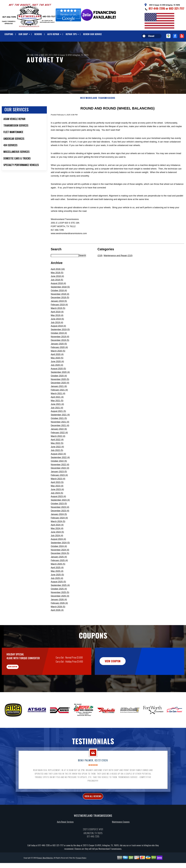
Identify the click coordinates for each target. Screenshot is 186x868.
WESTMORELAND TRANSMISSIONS (98, 110)
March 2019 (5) (58, 320)
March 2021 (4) (58, 405)
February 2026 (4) (59, 615)
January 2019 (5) (59, 313)
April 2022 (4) (57, 451)
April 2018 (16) (58, 281)
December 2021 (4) (60, 437)
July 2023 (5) (57, 505)
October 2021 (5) (59, 430)
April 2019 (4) (57, 323)
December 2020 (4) (60, 394)
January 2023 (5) (59, 483)
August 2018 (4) (58, 295)
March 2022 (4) (58, 448)
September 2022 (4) (60, 469)
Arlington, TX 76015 (80, 55)
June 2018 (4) (57, 288)
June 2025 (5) (57, 586)
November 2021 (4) (60, 433)
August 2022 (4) (58, 465)
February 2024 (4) (59, 529)
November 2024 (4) (60, 561)
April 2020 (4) (57, 366)
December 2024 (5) (60, 565)
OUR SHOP (23, 34)
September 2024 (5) (60, 554)
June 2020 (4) (57, 373)
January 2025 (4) (59, 568)
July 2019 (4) (57, 334)
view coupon (20, 680)
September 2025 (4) (60, 597)
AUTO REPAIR (53, 34)
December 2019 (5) (60, 352)
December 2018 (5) (60, 309)
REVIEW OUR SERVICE (92, 34)
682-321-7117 (177, 8)
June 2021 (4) (57, 416)
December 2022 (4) (60, 480)
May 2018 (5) (57, 284)
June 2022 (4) (57, 458)
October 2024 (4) (59, 558)
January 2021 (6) (59, 398)
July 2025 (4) (57, 590)
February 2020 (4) (59, 359)
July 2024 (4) (57, 547)
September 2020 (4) (60, 384)
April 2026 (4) (57, 622)
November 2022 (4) (60, 476)
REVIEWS (38, 34)
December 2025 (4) (60, 607)
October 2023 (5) (59, 515)
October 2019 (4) (59, 345)
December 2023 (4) (60, 522)
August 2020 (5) (58, 380)
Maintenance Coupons (121, 838)
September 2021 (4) (60, 426)
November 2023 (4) (60, 519)
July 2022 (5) (57, 462)
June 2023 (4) (57, 501)
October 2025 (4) (59, 600)
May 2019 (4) (57, 327)
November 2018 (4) (60, 306)
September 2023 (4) (60, 512)
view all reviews (93, 812)
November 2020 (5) (60, 391)
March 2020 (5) (58, 362)
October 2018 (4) (59, 302)
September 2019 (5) (60, 341)
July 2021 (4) (57, 419)
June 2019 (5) (57, 330)
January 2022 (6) (59, 441)
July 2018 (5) (57, 291)
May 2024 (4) (57, 540)
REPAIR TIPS (71, 34)
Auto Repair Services (65, 838)
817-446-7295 (157, 8)
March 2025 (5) (58, 575)
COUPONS (9, 34)
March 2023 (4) (58, 490)
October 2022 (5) (59, 473)
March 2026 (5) (58, 618)
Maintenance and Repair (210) (118, 267)
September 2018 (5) (60, 298)
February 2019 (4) (59, 316)
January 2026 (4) (59, 611)
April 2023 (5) (57, 494)
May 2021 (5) (57, 412)
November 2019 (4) (60, 348)
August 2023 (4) (58, 508)
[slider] (93, 780)
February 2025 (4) (59, 572)
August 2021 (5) (58, 423)
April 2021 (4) (57, 409)
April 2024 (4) (57, 536)
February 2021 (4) (59, 402)
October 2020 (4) (59, 387)
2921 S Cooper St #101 (63, 55)
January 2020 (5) (59, 355)
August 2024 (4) (58, 551)
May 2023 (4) (57, 497)
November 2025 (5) (60, 604)
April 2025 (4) (57, 579)
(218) (100, 267)
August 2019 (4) (58, 338)
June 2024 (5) (57, 544)
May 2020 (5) (57, 370)
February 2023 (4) (59, 487)
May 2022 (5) (57, 455)
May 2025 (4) (57, 583)
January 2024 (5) (59, 526)
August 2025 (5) (58, 593)
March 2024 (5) (58, 533)
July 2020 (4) (57, 377)
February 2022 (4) (59, 444)
